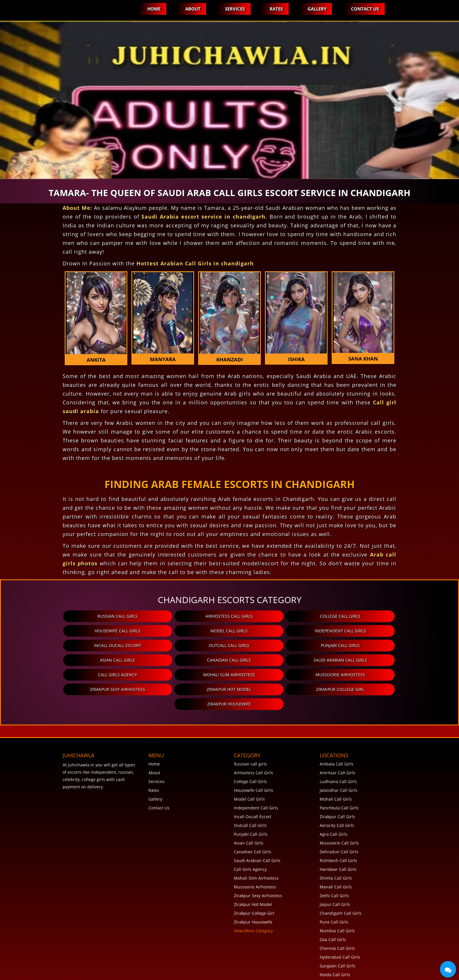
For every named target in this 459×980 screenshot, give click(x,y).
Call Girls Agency (65, 660)
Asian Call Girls (174, 645)
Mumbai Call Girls (337, 901)
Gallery (317, 9)
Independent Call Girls (174, 631)
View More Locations (340, 972)
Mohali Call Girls (336, 770)
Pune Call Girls (334, 893)
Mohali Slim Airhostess (174, 660)
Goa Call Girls (333, 910)
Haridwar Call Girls (338, 840)
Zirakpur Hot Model (120, 675)
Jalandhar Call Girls (339, 761)
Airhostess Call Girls (174, 616)
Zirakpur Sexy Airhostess (393, 660)
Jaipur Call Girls (335, 875)
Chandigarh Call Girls (341, 884)
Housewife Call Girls (393, 616)
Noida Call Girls (335, 945)
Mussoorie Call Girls (339, 814)
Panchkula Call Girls (339, 779)
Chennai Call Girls (337, 919)
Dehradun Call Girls (339, 822)
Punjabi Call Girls (65, 645)
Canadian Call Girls (284, 645)
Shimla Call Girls (336, 849)
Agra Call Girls (334, 805)
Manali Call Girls (336, 858)
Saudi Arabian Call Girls (393, 645)
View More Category (253, 901)
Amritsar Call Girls (338, 743)
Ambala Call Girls (336, 735)
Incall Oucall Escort (284, 631)
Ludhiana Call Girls (338, 752)
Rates (276, 9)
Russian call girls (65, 616)
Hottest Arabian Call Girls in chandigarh (195, 263)
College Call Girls (284, 616)
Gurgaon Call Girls (338, 937)
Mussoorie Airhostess (284, 660)
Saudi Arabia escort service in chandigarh (203, 217)
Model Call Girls (65, 631)
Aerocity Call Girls (337, 796)
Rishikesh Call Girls (338, 831)
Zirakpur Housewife (338, 675)
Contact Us (365, 9)
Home (153, 9)
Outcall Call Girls (393, 631)
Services (235, 9)
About (192, 9)
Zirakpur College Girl (229, 675)
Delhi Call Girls (334, 866)
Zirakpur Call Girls (337, 787)
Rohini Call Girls (335, 954)
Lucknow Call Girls (338, 963)
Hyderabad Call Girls (340, 928)
